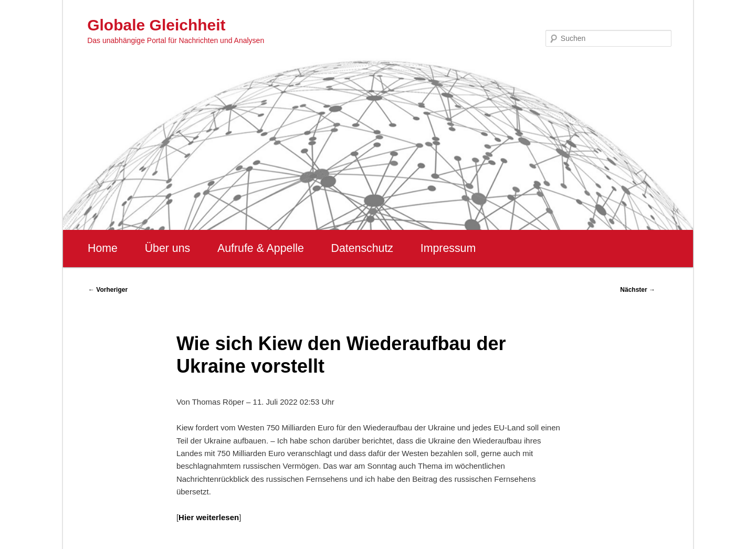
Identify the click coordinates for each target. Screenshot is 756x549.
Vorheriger (108, 290)
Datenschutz (362, 248)
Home (103, 248)
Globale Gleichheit (156, 25)
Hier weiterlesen (209, 517)
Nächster (638, 290)
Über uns (168, 248)
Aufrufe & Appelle (261, 248)
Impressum (448, 248)
